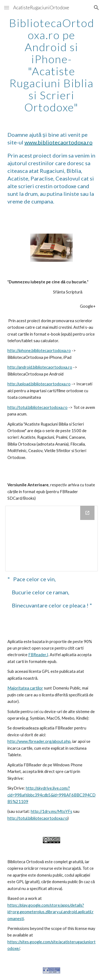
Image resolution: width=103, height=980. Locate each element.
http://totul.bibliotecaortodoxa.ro (37, 407)
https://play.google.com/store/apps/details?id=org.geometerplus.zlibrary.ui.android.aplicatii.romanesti (51, 912)
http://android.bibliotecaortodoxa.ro (40, 367)
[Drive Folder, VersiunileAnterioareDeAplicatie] (52, 539)
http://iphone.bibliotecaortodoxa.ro (39, 351)
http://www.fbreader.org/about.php (39, 741)
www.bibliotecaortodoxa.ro (59, 142)
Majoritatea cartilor (25, 688)
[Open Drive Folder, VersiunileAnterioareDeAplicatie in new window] (87, 513)
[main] (52, 65)
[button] (7, 8)
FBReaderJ (38, 655)
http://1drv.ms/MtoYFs (51, 811)
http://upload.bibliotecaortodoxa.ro (39, 384)
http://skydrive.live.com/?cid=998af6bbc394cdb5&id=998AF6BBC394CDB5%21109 (51, 795)
